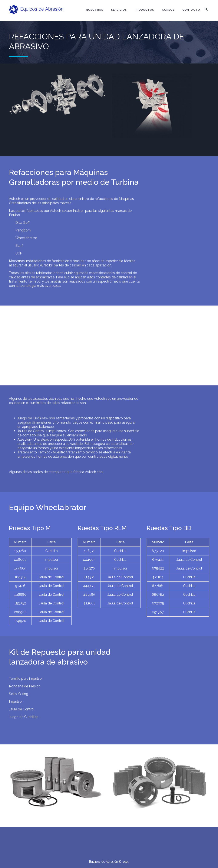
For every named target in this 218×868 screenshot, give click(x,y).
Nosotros (95, 10)
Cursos (168, 10)
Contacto (191, 10)
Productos (144, 10)
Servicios (119, 10)
